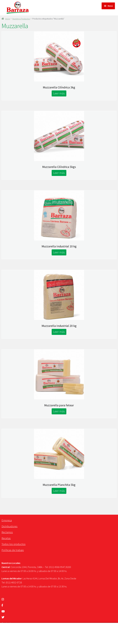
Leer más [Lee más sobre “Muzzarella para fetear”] (59, 411)
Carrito (32, 637)
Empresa (7, 520)
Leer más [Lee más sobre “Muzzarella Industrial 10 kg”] (59, 252)
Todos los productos (14, 544)
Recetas (6, 538)
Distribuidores (10, 526)
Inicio (8, 19)
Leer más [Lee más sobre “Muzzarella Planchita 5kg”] (59, 491)
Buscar (59, 628)
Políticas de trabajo (13, 550)
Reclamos (7, 532)
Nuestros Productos (21, 19)
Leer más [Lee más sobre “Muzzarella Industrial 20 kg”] (59, 332)
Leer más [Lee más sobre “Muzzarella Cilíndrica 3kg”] (59, 93)
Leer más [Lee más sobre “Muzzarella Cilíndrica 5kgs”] (59, 173)
